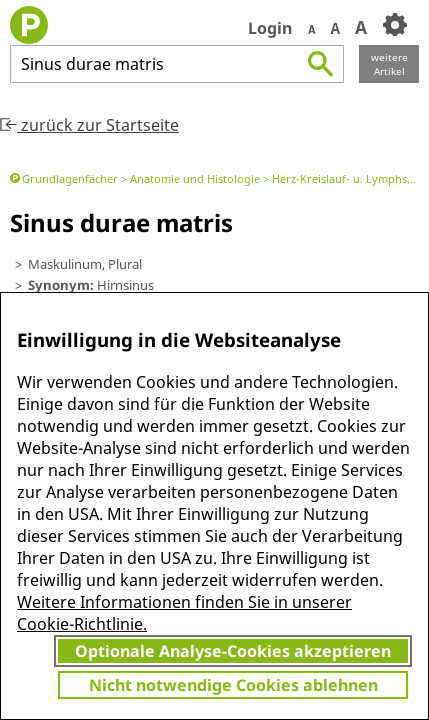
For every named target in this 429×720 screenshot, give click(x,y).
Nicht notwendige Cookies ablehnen (233, 685)
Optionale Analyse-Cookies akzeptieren (233, 651)
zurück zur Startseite (89, 125)
